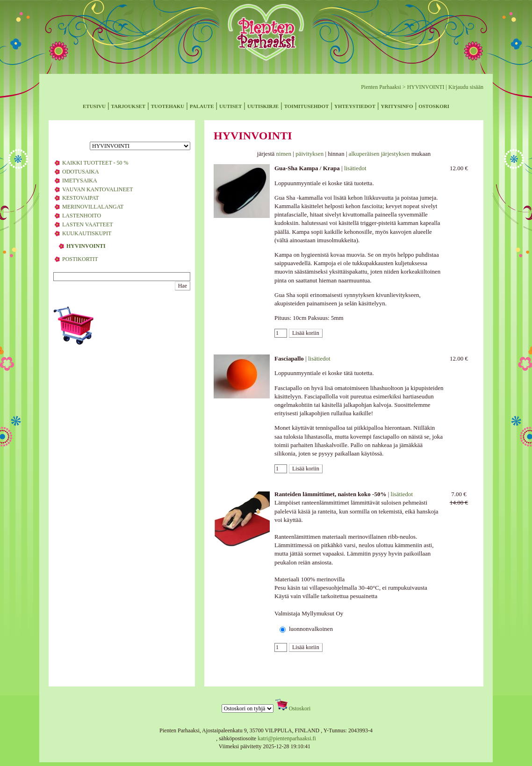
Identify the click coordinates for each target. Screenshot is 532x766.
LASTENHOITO (82, 216)
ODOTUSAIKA (81, 172)
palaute (202, 105)
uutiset (230, 105)
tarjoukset (128, 105)
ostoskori (434, 105)
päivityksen (309, 154)
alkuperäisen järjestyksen (379, 154)
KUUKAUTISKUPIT (87, 233)
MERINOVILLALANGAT (93, 207)
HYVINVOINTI (426, 87)
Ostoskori (300, 708)
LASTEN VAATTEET (88, 224)
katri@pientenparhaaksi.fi (287, 738)
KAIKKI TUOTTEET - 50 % (95, 163)
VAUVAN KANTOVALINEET (97, 189)
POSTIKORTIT (80, 259)
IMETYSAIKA (80, 181)
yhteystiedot (355, 105)
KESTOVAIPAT (80, 198)
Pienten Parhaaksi (381, 87)
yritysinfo (397, 105)
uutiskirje (263, 105)
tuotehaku (168, 105)
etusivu (94, 105)
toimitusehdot (307, 105)
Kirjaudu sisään (466, 87)
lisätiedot (355, 168)
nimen (284, 154)
